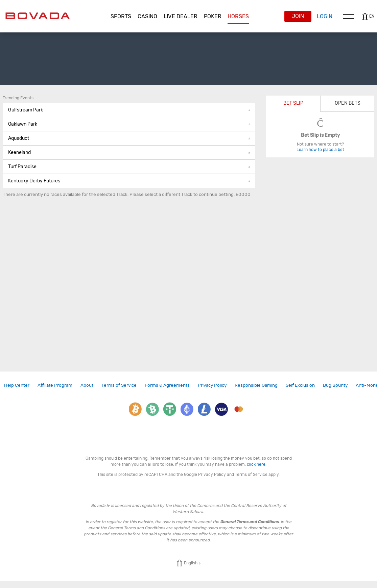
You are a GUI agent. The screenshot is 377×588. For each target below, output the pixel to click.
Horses (238, 16)
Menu (349, 16)
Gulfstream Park (129, 110)
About (87, 385)
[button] (121, 17)
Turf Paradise (129, 167)
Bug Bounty (335, 385)
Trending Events (18, 98)
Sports (121, 16)
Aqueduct (129, 138)
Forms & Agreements (167, 385)
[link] (17, 385)
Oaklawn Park (129, 124)
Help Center (17, 385)
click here (256, 464)
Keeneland (129, 152)
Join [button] (298, 16)
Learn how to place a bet (320, 150)
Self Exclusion (300, 385)
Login (325, 16)
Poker (213, 16)
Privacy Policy (212, 385)
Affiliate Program (55, 385)
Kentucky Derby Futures (129, 181)
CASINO (147, 16)
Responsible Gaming (256, 385)
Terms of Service (119, 385)
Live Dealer (181, 16)
